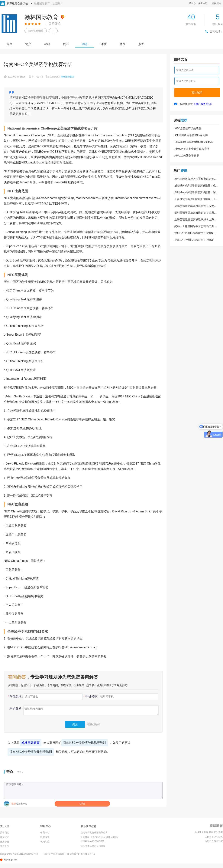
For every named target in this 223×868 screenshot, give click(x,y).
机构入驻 (216, 3)
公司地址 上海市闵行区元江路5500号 (99, 837)
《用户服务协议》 (203, 104)
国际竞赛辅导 (36, 31)
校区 (66, 44)
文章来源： (62, 77)
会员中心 (45, 833)
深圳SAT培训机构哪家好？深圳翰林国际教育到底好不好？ (195, 233)
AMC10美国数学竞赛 (187, 156)
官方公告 (5, 842)
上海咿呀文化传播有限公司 (94, 833)
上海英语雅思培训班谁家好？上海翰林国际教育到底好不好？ (196, 219)
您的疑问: (15, 709)
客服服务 (45, 837)
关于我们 (5, 833)
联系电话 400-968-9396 (92, 841)
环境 (104, 44)
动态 (85, 44)
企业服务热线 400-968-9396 (209, 832)
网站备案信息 (11, 860)
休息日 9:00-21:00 (214, 841)
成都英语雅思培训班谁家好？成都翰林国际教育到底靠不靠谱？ (196, 206)
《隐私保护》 (94, 724)
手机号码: (91, 697)
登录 (14, 804)
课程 (47, 44)
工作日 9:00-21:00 (214, 837)
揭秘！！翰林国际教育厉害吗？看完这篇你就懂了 (196, 226)
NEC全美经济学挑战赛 (188, 128)
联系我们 (5, 837)
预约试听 (197, 93)
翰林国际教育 (31, 743)
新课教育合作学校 (17, 3)
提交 (75, 724)
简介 (28, 44)
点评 (141, 44)
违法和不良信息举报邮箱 (93, 846)
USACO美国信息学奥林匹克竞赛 (194, 142)
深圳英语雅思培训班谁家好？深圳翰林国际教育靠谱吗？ (196, 213)
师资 (122, 44)
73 (41, 77)
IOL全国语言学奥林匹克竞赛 (191, 135)
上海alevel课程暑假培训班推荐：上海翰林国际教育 (196, 199)
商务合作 (5, 846)
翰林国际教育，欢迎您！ (49, 3)
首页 (9, 44)
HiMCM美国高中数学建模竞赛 (192, 149)
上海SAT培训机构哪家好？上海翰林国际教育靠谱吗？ (195, 240)
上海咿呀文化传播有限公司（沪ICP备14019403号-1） (69, 854)
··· (53, 31)
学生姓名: (15, 697)
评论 (82, 804)
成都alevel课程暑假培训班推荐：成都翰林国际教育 (196, 186)
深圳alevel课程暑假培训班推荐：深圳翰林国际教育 (196, 192)
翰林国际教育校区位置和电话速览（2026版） (194, 179)
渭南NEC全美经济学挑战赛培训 (85, 743)
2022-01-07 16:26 (16, 77)
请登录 (192, 3)
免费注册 (203, 3)
